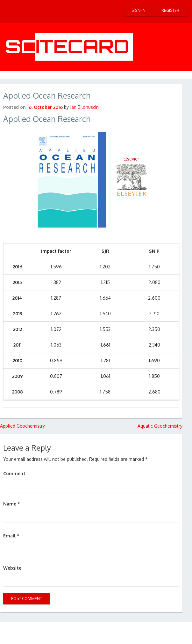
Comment (14, 473)
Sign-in (139, 10)
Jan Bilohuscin (84, 107)
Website (12, 568)
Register (170, 10)
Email (11, 536)
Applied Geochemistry (22, 426)
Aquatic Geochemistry (160, 426)
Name (12, 504)
